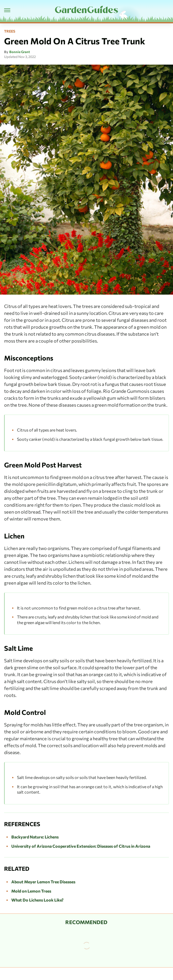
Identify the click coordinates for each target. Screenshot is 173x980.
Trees (10, 31)
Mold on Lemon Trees (31, 891)
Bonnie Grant (20, 52)
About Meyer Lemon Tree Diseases (43, 882)
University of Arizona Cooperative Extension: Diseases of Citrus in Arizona (81, 846)
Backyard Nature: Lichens (35, 837)
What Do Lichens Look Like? (37, 900)
